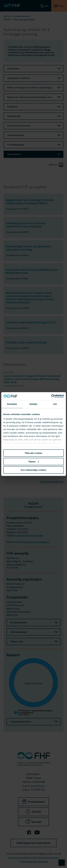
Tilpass (34, 462)
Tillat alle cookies (34, 453)
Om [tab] (55, 404)
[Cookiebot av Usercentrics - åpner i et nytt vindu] (51, 396)
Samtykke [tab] (12, 404)
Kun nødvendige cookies (34, 470)
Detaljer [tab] (34, 404)
